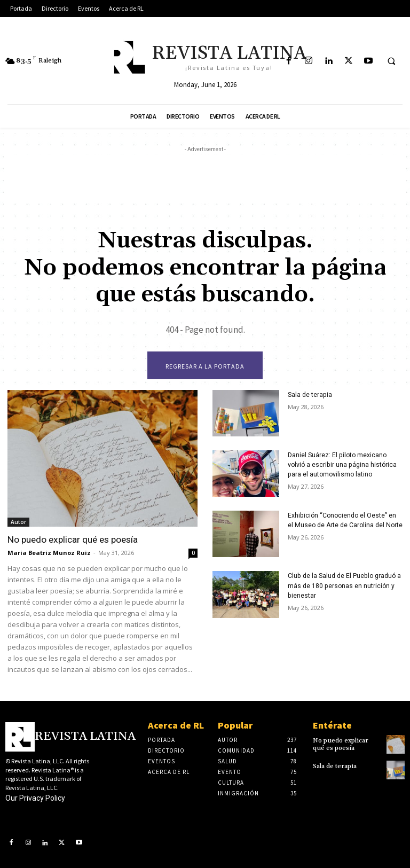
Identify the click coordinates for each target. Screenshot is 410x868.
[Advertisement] (205, 179)
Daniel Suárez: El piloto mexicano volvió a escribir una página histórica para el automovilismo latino (342, 465)
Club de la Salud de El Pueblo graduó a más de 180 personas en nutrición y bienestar (344, 585)
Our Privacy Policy (35, 798)
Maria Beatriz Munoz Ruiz (49, 553)
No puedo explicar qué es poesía (72, 539)
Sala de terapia (310, 395)
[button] (391, 61)
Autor (18, 522)
